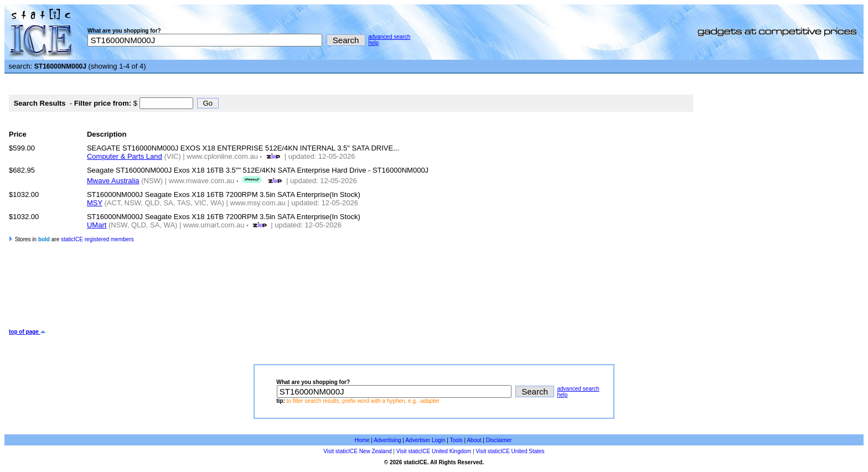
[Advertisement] (210, 293)
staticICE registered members (97, 239)
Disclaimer (499, 440)
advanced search (389, 37)
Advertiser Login (425, 440)
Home (362, 440)
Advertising (387, 440)
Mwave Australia (113, 181)
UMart (97, 225)
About (474, 440)
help (373, 43)
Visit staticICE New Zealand (357, 451)
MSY (95, 203)
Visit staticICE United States (510, 451)
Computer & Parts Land (125, 156)
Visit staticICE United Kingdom (434, 451)
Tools (456, 440)
